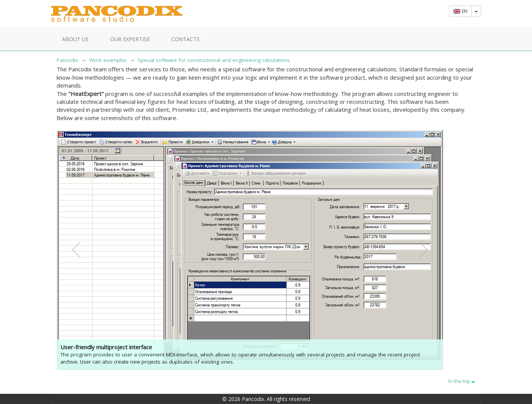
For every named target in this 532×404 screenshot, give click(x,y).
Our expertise (130, 39)
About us (75, 39)
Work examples (108, 60)
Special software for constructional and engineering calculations (214, 60)
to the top (459, 381)
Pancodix (67, 60)
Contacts (185, 39)
